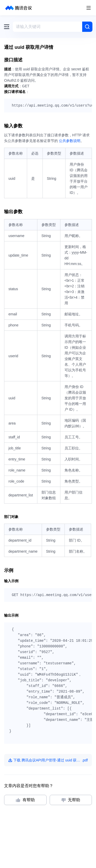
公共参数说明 (70, 141)
